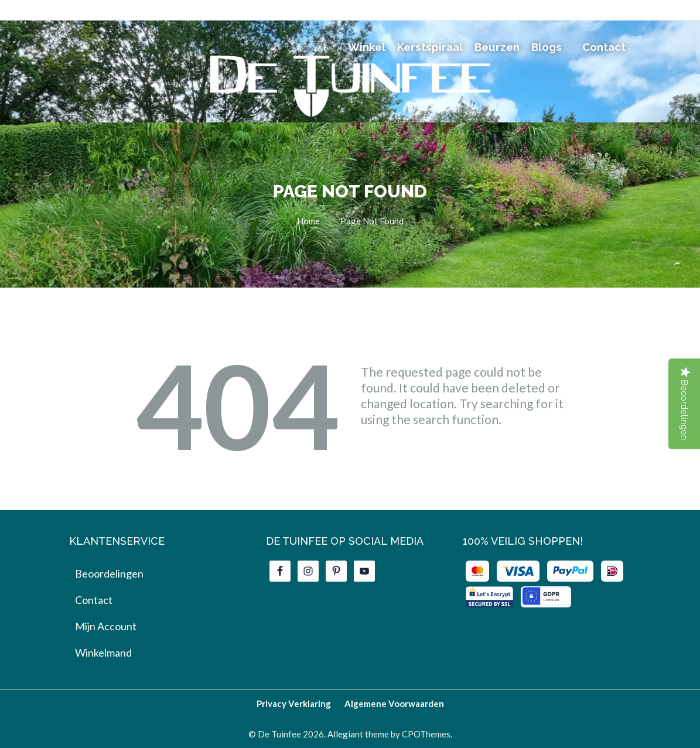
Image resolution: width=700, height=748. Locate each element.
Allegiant (345, 734)
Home (308, 221)
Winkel (367, 47)
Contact (604, 47)
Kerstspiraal (430, 47)
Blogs (547, 47)
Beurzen (497, 47)
